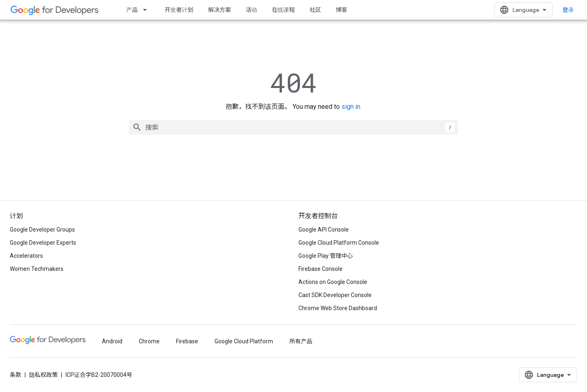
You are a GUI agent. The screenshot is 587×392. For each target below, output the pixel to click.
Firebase (187, 341)
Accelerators (26, 256)
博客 (341, 10)
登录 (568, 10)
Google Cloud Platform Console (339, 243)
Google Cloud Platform (244, 341)
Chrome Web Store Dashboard (338, 308)
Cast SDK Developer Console (335, 295)
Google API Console (324, 230)
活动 (251, 10)
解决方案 (219, 10)
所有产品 (301, 341)
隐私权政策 (43, 375)
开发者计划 (179, 10)
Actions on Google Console (333, 282)
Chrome (149, 341)
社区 (315, 10)
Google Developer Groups (42, 230)
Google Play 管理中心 (326, 256)
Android (112, 341)
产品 (132, 10)
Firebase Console (321, 269)
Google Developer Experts (43, 243)
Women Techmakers (37, 269)
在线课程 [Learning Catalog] (283, 10)
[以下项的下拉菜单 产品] (147, 10)
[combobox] (293, 127)
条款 (16, 375)
